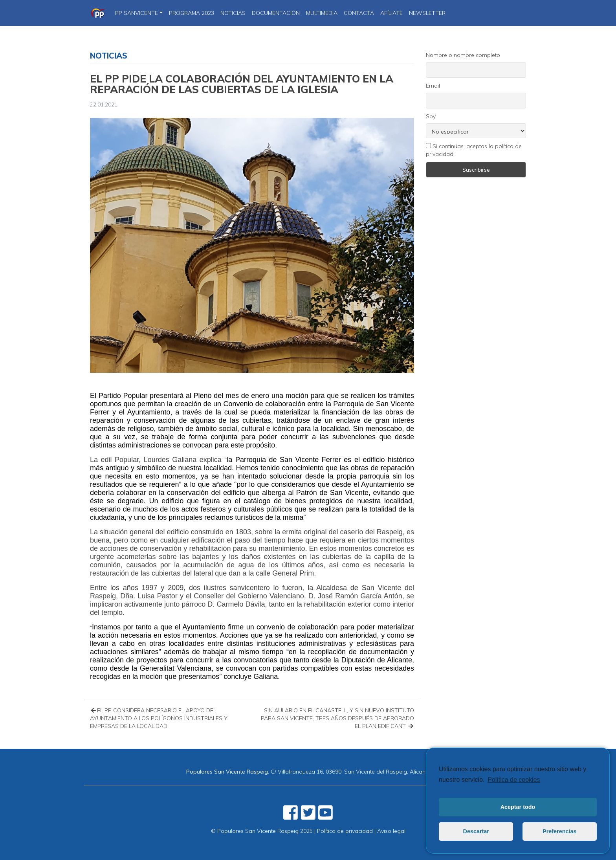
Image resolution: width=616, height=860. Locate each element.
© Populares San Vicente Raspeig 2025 (262, 831)
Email (433, 86)
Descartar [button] (476, 831)
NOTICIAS (233, 13)
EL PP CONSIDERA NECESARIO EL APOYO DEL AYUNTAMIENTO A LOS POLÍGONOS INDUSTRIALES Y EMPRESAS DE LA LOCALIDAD (159, 718)
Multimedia (322, 13)
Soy (431, 116)
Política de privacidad (345, 831)
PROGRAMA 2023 (192, 13)
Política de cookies (514, 780)
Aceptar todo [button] (518, 807)
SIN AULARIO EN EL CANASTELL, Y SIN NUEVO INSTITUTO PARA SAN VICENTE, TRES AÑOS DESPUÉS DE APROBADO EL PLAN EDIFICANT (337, 718)
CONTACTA (359, 13)
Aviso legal (391, 831)
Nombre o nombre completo (463, 55)
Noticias (109, 56)
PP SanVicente (137, 13)
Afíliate (391, 13)
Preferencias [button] (559, 831)
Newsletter (427, 13)
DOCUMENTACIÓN (276, 13)
